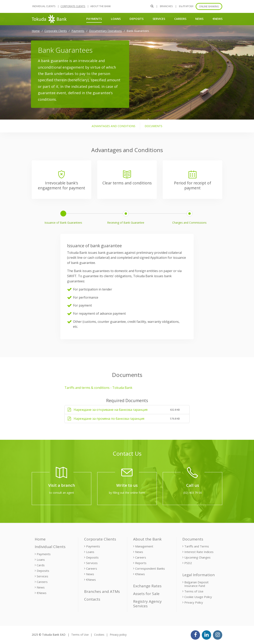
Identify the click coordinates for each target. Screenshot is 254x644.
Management (144, 546)
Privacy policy (118, 635)
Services (159, 19)
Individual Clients (44, 6)
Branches (166, 6)
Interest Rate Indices (199, 552)
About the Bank (101, 6)
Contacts (92, 599)
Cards (41, 565)
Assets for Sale (146, 594)
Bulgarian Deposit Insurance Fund (196, 584)
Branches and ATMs (102, 591)
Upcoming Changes (197, 557)
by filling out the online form (127, 493)
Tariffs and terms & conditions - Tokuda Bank (98, 388)
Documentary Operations (105, 31)
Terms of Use (194, 591)
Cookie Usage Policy (198, 597)
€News (217, 19)
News (199, 19)
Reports (141, 563)
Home (36, 31)
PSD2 (188, 563)
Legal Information (199, 575)
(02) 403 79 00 (193, 493)
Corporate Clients (73, 6)
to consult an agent (62, 493)
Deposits (137, 19)
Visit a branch (62, 485)
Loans (116, 19)
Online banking (209, 6)
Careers (180, 19)
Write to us (127, 485)
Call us (193, 485)
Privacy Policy (194, 602)
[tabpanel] (127, 276)
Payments (94, 19)
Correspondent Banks (150, 568)
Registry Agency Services (147, 604)
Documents (193, 539)
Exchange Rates (147, 586)
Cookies (99, 635)
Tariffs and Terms (197, 546)
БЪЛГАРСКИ (186, 6)
